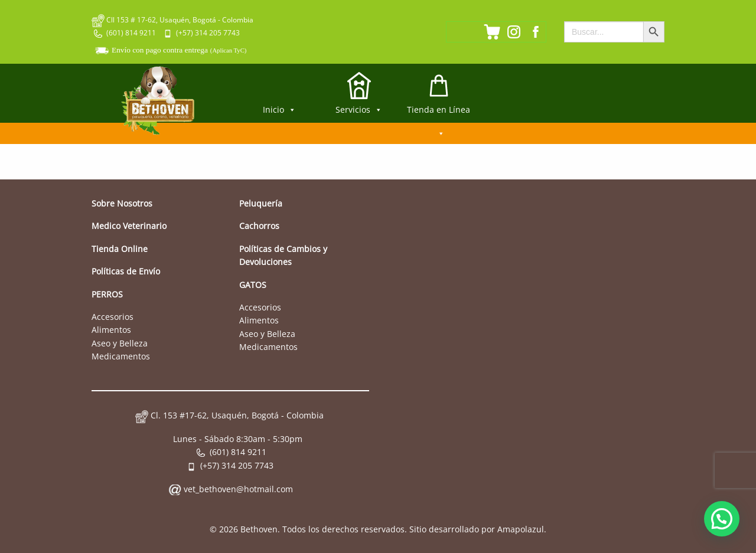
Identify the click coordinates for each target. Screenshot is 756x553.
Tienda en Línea (439, 113)
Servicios (359, 109)
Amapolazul (521, 529)
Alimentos (111, 330)
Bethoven (259, 529)
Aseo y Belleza (120, 343)
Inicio (279, 109)
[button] (722, 519)
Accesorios (113, 317)
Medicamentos (121, 356)
